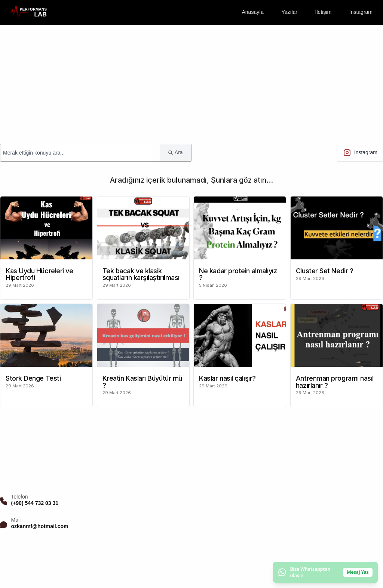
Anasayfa (252, 12)
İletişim (324, 12)
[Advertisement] (191, 81)
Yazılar (289, 12)
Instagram (361, 12)
